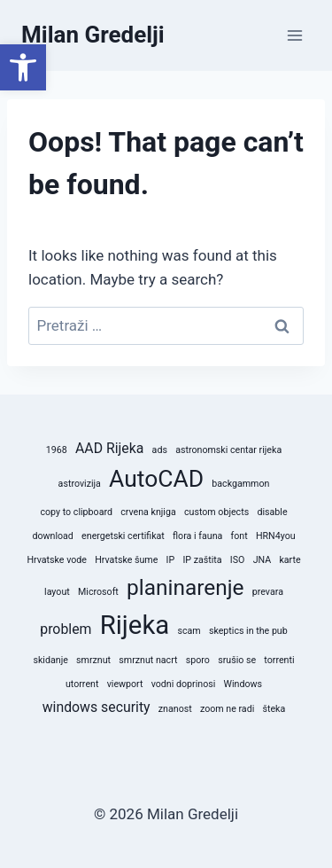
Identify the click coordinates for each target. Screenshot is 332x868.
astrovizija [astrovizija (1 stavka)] (80, 484)
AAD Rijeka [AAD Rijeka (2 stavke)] (109, 448)
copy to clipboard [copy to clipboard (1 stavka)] (76, 512)
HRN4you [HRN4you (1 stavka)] (276, 536)
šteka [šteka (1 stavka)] (274, 709)
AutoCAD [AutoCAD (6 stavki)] (156, 478)
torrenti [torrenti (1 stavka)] (279, 660)
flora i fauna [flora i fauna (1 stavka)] (197, 536)
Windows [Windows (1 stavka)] (243, 684)
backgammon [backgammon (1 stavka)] (240, 484)
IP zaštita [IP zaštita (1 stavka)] (202, 560)
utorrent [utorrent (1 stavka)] (82, 684)
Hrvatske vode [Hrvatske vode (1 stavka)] (57, 560)
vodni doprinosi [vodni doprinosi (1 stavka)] (184, 684)
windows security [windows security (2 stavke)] (97, 707)
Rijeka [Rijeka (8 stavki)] (135, 625)
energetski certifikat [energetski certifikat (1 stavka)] (123, 536)
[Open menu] (294, 35)
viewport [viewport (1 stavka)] (125, 684)
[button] (23, 67)
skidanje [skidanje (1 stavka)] (50, 660)
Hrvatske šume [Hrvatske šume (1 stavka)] (126, 560)
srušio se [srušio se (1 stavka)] (237, 660)
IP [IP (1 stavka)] (171, 560)
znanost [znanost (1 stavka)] (175, 709)
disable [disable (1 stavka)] (272, 512)
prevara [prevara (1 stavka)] (268, 592)
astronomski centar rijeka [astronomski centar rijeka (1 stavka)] (228, 450)
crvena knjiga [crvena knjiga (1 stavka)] (148, 512)
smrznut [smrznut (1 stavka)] (93, 660)
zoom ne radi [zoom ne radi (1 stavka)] (227, 709)
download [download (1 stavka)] (52, 536)
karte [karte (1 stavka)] (290, 560)
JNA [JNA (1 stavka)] (263, 560)
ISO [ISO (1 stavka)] (238, 560)
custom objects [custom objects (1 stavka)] (216, 512)
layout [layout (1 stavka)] (57, 592)
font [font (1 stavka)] (239, 536)
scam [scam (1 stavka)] (189, 631)
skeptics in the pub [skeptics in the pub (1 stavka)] (248, 631)
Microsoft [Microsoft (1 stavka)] (98, 592)
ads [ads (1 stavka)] (160, 450)
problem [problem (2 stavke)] (66, 629)
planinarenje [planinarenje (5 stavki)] (185, 587)
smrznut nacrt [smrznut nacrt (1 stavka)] (148, 660)
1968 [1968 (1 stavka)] (57, 450)
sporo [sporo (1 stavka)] (198, 660)
